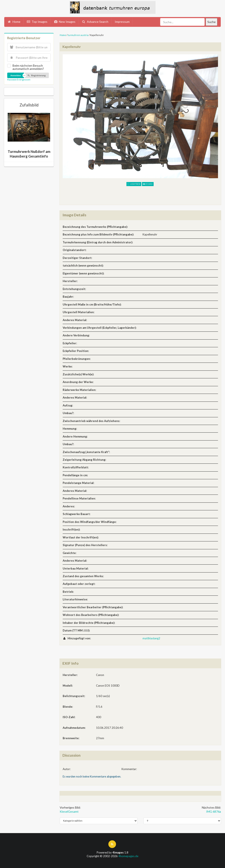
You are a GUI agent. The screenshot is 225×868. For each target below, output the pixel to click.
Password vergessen (19, 80)
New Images (65, 22)
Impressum (122, 22)
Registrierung (37, 75)
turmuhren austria (78, 35)
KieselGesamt (69, 811)
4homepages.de (128, 856)
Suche (212, 22)
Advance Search (95, 22)
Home (14, 22)
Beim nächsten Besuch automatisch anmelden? (28, 67)
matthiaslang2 (151, 638)
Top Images (37, 22)
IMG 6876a (214, 811)
